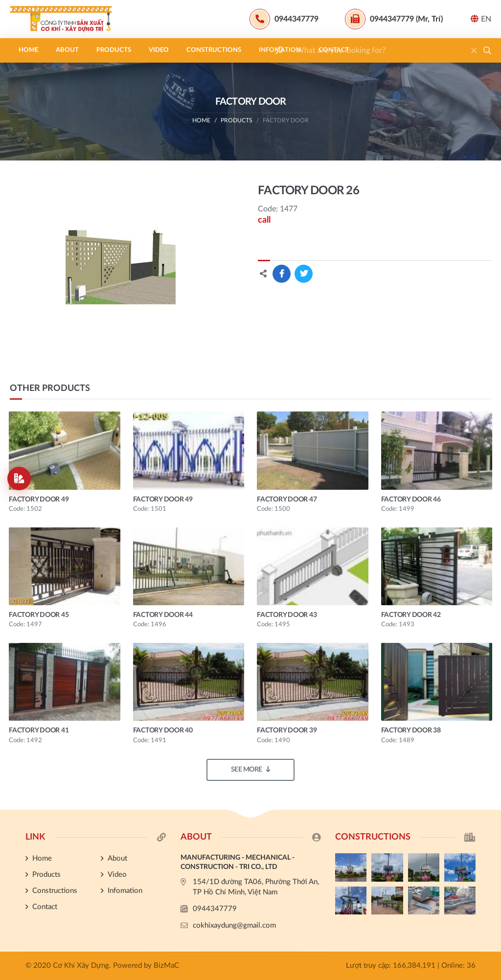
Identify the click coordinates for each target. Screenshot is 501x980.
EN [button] (481, 19)
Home (28, 50)
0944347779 (215, 909)
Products (114, 50)
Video (159, 50)
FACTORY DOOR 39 (287, 730)
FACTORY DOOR (286, 120)
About (67, 50)
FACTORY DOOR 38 (411, 730)
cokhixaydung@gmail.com (234, 925)
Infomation (280, 50)
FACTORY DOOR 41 (39, 730)
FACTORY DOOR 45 (39, 615)
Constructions (214, 50)
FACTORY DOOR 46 (411, 500)
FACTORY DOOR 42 (411, 615)
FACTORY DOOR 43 (287, 615)
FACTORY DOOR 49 (39, 500)
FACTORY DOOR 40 (163, 730)
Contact (334, 50)
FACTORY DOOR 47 (287, 500)
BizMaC (166, 966)
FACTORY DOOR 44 (163, 615)
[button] (487, 50)
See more (251, 769)
